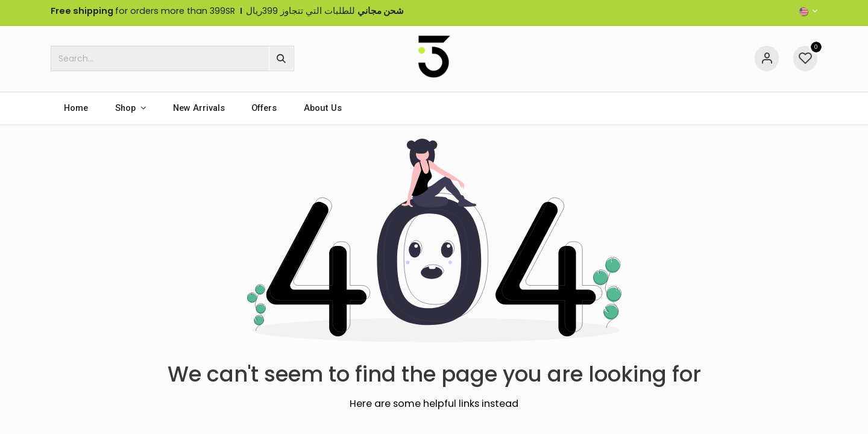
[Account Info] (767, 58)
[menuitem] (76, 108)
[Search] (281, 58)
